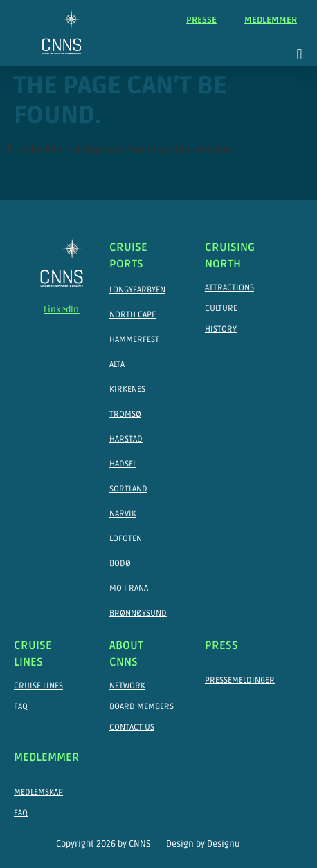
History (221, 329)
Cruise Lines (38, 686)
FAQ (21, 707)
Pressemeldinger (240, 680)
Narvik (123, 514)
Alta (117, 365)
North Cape (133, 315)
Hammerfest (134, 340)
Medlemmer (271, 20)
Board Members (142, 707)
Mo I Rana (129, 588)
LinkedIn (61, 310)
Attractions (229, 288)
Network (127, 686)
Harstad (126, 439)
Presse (201, 20)
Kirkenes (127, 389)
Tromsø (125, 414)
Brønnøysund (138, 613)
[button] (299, 54)
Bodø (120, 564)
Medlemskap (38, 792)
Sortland (128, 489)
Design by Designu (203, 844)
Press (221, 645)
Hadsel (123, 464)
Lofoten (126, 539)
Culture (221, 309)
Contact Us (132, 727)
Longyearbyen (137, 290)
